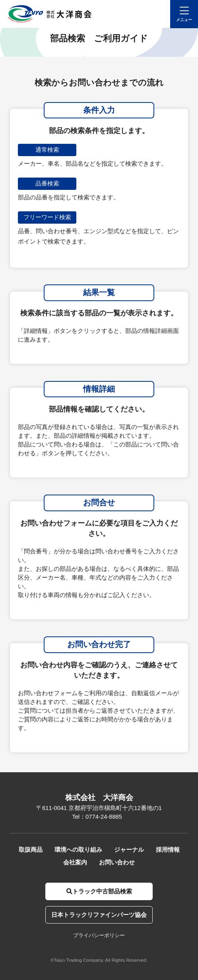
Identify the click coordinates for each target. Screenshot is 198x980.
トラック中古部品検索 (99, 891)
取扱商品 (31, 850)
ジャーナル (129, 850)
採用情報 (168, 850)
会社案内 (75, 862)
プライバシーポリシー (99, 935)
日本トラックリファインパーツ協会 (99, 915)
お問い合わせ (117, 862)
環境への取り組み (78, 850)
